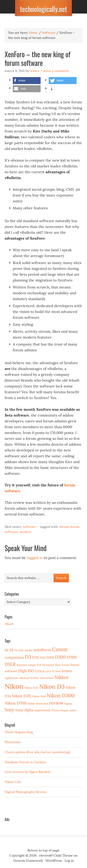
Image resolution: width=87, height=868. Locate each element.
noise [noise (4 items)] (31, 703)
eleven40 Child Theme (56, 855)
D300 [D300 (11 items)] (60, 657)
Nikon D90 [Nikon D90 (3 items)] (39, 696)
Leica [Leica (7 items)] (40, 671)
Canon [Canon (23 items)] (60, 649)
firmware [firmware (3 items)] (48, 665)
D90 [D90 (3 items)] (43, 658)
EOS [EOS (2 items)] (39, 665)
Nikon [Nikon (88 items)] (14, 686)
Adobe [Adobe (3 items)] (29, 650)
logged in (35, 558)
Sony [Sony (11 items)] (10, 710)
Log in (69, 861)
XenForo (25, 532)
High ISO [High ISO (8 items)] (26, 671)
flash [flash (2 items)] (58, 665)
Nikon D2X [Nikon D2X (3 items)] (31, 688)
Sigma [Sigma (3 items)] (68, 704)
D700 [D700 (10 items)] (72, 657)
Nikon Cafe (13, 782)
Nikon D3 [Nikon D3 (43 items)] (52, 687)
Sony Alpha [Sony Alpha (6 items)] (24, 710)
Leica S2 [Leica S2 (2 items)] (50, 671)
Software (29, 527)
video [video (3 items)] (73, 710)
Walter (35, 71)
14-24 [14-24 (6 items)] (9, 650)
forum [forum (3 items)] (66, 665)
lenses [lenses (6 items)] (67, 671)
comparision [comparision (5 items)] (14, 657)
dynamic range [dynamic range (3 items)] (26, 665)
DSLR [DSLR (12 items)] (10, 664)
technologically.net (43, 9)
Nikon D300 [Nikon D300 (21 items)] (61, 695)
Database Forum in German (25, 762)
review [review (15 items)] (56, 703)
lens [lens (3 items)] (58, 671)
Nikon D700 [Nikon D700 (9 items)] (16, 703)
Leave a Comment (56, 71)
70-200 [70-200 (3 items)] (19, 650)
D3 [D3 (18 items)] (28, 657)
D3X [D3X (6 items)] (35, 657)
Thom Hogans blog (19, 732)
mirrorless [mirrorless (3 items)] (47, 678)
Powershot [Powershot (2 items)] (42, 704)
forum (64, 527)
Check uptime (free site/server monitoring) (37, 752)
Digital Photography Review (26, 792)
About (9, 624)
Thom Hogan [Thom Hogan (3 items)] (60, 710)
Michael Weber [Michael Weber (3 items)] (29, 678)
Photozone (13, 742)
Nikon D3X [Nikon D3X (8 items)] (21, 696)
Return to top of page (43, 850)
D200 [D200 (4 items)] (50, 658)
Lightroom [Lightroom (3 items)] (12, 678)
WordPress (54, 861)
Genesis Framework (28, 861)
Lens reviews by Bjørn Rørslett (27, 772)
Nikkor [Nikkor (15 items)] (61, 677)
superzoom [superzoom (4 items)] (42, 710)
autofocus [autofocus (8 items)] (42, 650)
